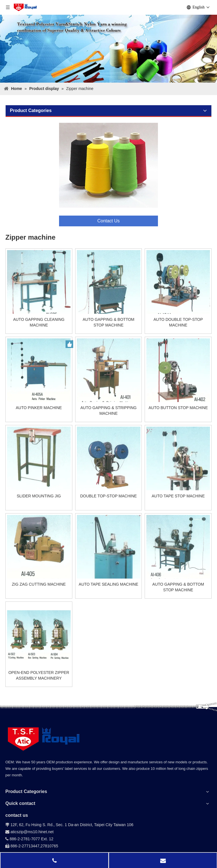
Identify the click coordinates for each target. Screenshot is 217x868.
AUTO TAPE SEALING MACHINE (109, 584)
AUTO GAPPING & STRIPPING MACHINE (109, 411)
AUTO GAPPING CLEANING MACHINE (39, 322)
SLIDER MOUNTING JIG (39, 496)
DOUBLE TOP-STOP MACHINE (108, 496)
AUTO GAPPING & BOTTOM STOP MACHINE (108, 322)
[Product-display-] (108, 49)
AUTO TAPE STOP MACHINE (178, 496)
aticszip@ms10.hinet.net (30, 832)
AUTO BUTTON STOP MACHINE (178, 408)
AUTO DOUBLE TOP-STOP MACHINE (178, 322)
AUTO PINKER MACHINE (39, 408)
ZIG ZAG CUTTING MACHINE (39, 584)
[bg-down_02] (108, 709)
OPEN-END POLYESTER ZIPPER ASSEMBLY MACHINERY (39, 675)
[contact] (108, 175)
